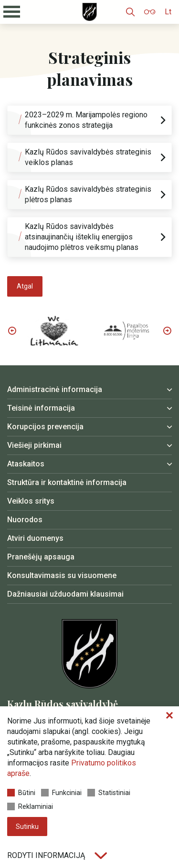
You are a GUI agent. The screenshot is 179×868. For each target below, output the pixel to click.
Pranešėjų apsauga (41, 557)
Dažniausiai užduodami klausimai (65, 594)
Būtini (21, 793)
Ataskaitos (26, 464)
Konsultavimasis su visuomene (62, 575)
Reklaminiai (30, 806)
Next (167, 331)
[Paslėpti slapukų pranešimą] (169, 716)
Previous (12, 331)
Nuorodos (25, 520)
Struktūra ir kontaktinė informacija (67, 482)
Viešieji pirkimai (34, 445)
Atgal (25, 286)
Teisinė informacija (41, 408)
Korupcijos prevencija (45, 427)
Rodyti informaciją (57, 855)
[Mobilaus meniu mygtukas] (12, 12)
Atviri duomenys (35, 538)
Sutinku (27, 827)
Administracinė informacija (55, 389)
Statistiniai (109, 793)
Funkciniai (61, 793)
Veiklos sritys (31, 501)
